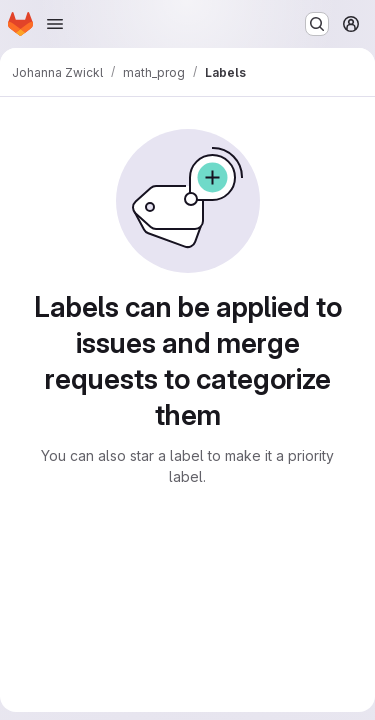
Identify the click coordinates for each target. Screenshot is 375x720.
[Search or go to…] (317, 24)
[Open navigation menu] (55, 24)
